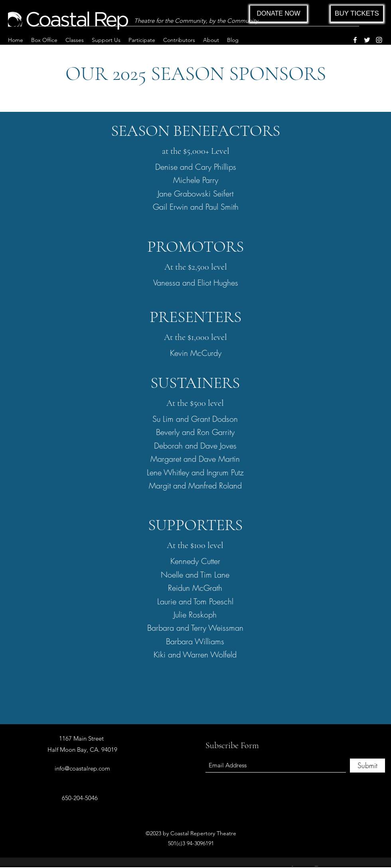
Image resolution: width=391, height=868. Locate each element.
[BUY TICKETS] (357, 14)
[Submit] (367, 766)
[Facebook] (355, 40)
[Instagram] (379, 40)
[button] (44, 40)
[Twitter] (367, 40)
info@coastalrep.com (82, 768)
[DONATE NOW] (278, 14)
